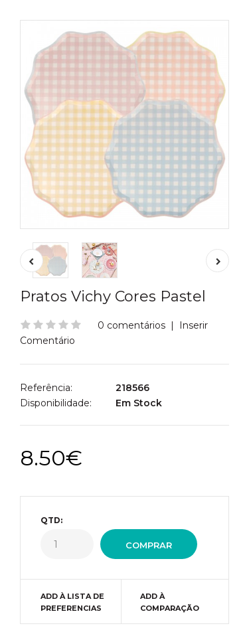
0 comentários (131, 325)
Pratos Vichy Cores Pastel (113, 296)
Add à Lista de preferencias (72, 602)
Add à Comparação (170, 602)
